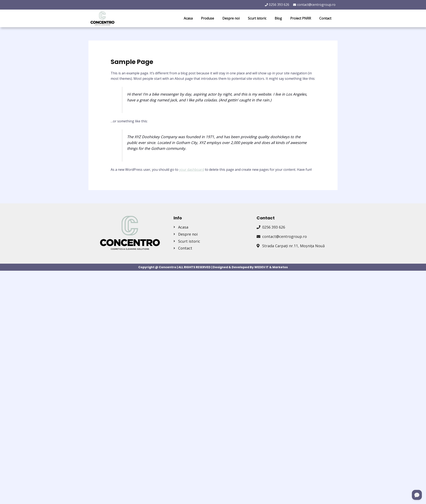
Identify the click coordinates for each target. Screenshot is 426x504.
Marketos (280, 267)
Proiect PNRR (301, 18)
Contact (325, 18)
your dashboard (192, 170)
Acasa (188, 18)
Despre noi (231, 18)
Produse (207, 18)
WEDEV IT (261, 267)
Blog (278, 18)
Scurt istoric (257, 18)
